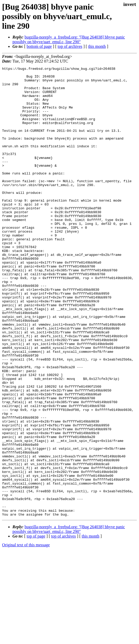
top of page (36, 626)
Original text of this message (26, 635)
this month (97, 46)
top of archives (70, 46)
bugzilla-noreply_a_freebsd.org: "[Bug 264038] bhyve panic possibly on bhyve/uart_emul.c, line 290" (69, 39)
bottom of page (39, 46)
